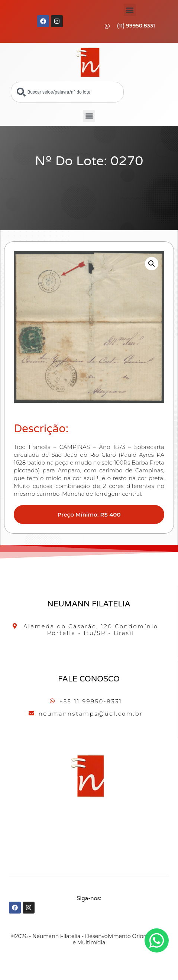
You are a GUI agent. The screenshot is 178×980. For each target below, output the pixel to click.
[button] (130, 10)
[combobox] (67, 92)
